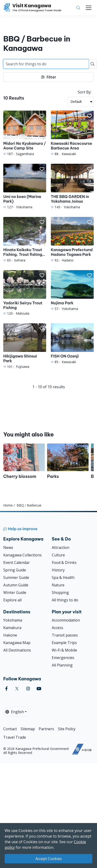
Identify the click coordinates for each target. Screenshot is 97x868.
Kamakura (12, 628)
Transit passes (65, 635)
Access (58, 628)
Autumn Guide (16, 585)
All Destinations (17, 650)
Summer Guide (16, 577)
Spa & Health (63, 577)
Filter (49, 77)
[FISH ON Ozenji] (72, 344)
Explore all (12, 600)
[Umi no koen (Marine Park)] (25, 187)
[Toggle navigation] (89, 8)
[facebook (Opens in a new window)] (6, 689)
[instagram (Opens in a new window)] (28, 689)
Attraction (61, 548)
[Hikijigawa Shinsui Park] (25, 346)
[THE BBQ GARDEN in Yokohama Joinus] (72, 187)
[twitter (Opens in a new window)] (17, 689)
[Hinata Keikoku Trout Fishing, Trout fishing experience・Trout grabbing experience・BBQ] (25, 240)
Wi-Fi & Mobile (64, 650)
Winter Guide (15, 592)
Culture (58, 555)
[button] (42, 116)
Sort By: (85, 92)
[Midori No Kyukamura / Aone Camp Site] (25, 133)
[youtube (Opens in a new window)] (39, 689)
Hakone (10, 635)
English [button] (15, 712)
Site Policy (67, 729)
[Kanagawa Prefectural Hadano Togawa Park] (72, 240)
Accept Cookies (49, 859)
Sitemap (28, 729)
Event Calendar (17, 563)
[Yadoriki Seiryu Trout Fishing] (25, 293)
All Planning (62, 665)
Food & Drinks (64, 563)
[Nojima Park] (72, 291)
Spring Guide (15, 570)
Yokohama (13, 620)
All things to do (65, 600)
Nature (58, 585)
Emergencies (63, 658)
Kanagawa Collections (22, 555)
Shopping (60, 592)
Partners (46, 729)
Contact (10, 729)
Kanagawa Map (17, 643)
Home (8, 505)
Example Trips (64, 643)
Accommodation (66, 620)
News (8, 548)
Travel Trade (15, 737)
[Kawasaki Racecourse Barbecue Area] (72, 133)
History (58, 570)
